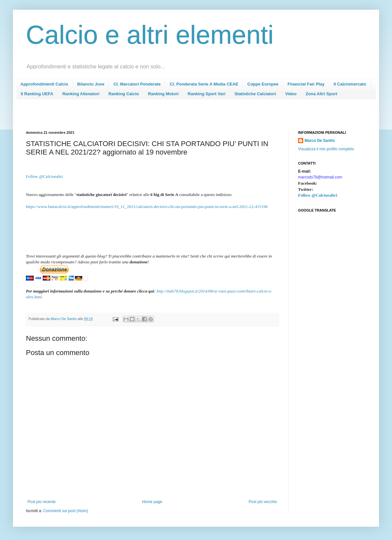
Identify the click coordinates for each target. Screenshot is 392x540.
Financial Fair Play (306, 84)
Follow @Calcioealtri (44, 176)
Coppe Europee (263, 84)
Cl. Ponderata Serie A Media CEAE (204, 84)
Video (291, 94)
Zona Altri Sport (321, 94)
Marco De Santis (320, 141)
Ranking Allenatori (81, 94)
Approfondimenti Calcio (44, 84)
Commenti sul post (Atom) (66, 511)
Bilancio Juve (91, 84)
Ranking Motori (163, 94)
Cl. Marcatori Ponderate (137, 84)
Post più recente (42, 502)
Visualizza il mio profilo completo (326, 149)
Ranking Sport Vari (206, 94)
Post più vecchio (263, 502)
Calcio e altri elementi (150, 35)
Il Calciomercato (350, 84)
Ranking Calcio (124, 94)
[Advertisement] (144, 117)
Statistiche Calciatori (255, 94)
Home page (152, 502)
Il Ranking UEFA (37, 94)
